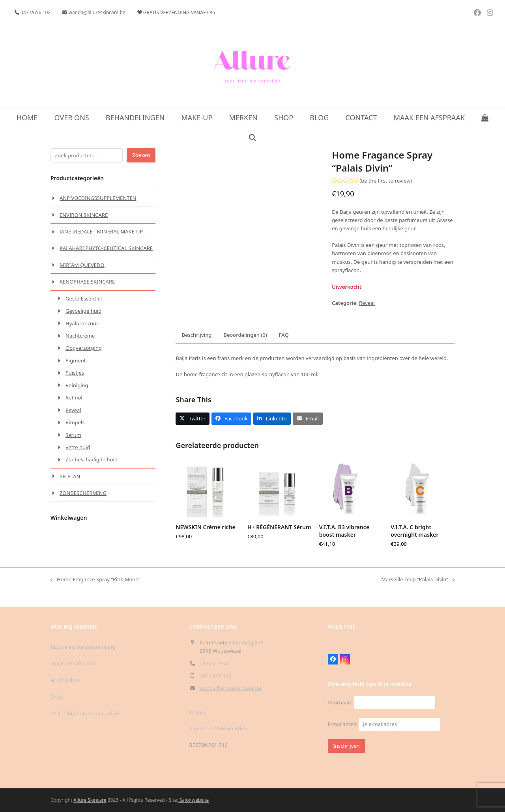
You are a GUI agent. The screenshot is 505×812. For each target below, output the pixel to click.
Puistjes (75, 373)
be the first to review (386, 181)
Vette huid (78, 447)
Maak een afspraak (73, 663)
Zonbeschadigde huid (92, 459)
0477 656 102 (216, 676)
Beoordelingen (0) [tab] (245, 350)
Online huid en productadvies (86, 713)
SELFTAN (70, 476)
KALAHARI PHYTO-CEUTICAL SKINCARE (106, 248)
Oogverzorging (84, 348)
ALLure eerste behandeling (83, 647)
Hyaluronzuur (82, 323)
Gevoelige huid (83, 311)
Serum (73, 435)
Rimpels (75, 422)
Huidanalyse (65, 680)
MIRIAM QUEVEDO (82, 265)
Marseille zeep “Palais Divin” (418, 594)
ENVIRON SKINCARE (84, 215)
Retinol (74, 398)
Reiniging (77, 385)
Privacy (197, 712)
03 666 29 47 (215, 663)
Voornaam (340, 702)
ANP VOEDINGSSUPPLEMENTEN (98, 198)
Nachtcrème (80, 336)
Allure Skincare (90, 800)
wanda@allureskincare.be (230, 688)
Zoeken (141, 155)
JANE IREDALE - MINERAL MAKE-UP (101, 231)
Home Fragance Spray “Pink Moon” (95, 594)
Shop (57, 697)
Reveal (367, 303)
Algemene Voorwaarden (218, 728)
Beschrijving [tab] (196, 350)
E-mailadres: (384, 724)
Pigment (76, 360)
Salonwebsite (194, 800)
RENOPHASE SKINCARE (87, 282)
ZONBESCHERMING (83, 493)
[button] (485, 118)
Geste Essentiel (84, 299)
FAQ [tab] (284, 350)
